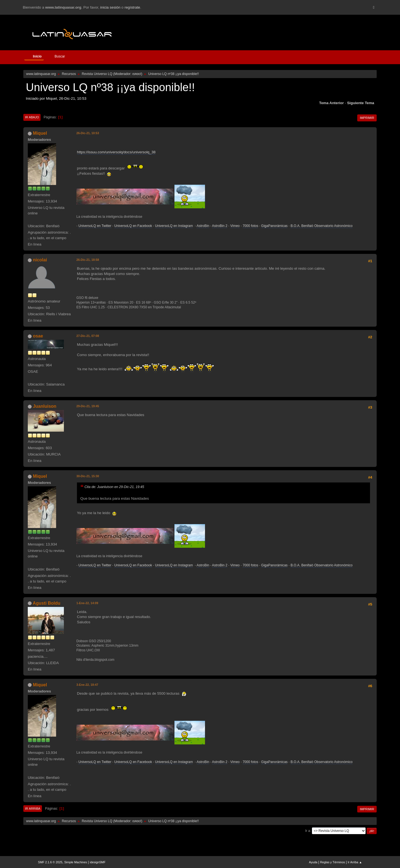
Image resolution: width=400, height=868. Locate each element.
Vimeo (235, 226)
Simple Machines (76, 862)
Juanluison (44, 406)
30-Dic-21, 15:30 (88, 476)
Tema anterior (332, 103)
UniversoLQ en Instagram (174, 226)
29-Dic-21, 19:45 (88, 406)
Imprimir (367, 118)
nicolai (40, 260)
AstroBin (203, 226)
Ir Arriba (33, 809)
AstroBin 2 (220, 226)
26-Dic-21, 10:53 (88, 133)
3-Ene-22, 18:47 (87, 685)
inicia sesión (110, 7)
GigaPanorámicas (274, 226)
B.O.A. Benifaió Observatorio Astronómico (322, 226)
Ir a (308, 831)
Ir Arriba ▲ (355, 862)
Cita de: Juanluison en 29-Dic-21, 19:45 (114, 487)
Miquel (40, 133)
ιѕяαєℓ (137, 74)
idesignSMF (98, 862)
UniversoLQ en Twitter (95, 226)
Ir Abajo (32, 117)
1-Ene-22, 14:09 (87, 603)
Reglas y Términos (332, 862)
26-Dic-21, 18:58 (88, 260)
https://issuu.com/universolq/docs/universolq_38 (116, 152)
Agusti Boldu (47, 603)
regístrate (132, 7)
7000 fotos (250, 226)
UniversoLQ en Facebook (133, 226)
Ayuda (313, 862)
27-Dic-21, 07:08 (88, 336)
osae (38, 336)
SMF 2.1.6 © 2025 (50, 862)
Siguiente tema (361, 103)
